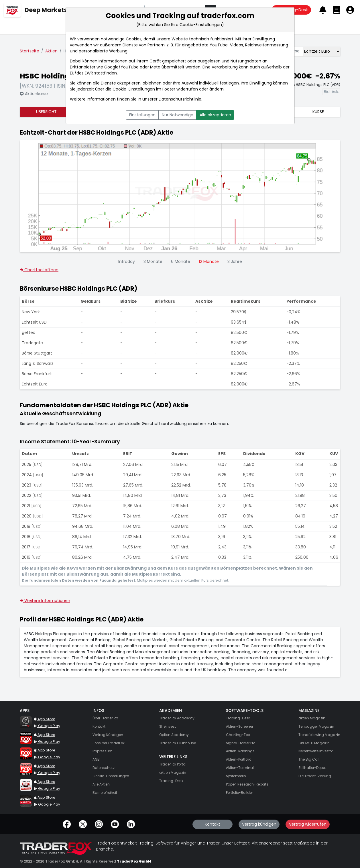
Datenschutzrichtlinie (180, 99)
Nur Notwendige (178, 115)
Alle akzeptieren (215, 115)
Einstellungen (142, 115)
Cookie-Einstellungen (134, 89)
